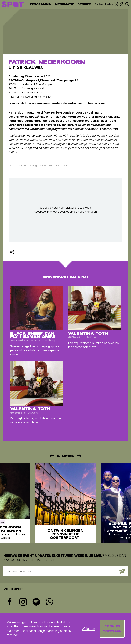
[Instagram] (23, 602)
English (109, 4)
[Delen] (12, 252)
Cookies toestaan (112, 629)
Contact (99, 4)
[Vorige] (51, 456)
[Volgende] (80, 456)
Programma (40, 4)
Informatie (64, 4)
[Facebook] (10, 602)
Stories (84, 4)
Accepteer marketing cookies (52, 212)
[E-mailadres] (65, 571)
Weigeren (88, 629)
